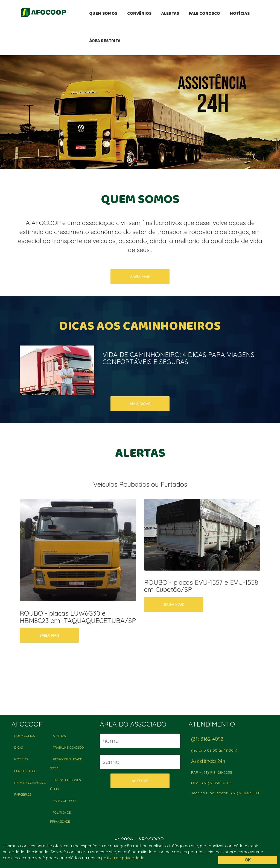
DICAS (18, 747)
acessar (140, 781)
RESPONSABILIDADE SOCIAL (66, 764)
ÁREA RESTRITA (105, 41)
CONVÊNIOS (139, 14)
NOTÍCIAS (240, 14)
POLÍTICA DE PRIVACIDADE (60, 817)
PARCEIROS (23, 794)
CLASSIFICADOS (25, 771)
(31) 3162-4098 (207, 739)
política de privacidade (123, 858)
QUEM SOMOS (103, 14)
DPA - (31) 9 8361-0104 (211, 783)
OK (248, 860)
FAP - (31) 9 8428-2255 (212, 772)
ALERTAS (170, 14)
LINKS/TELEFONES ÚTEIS (65, 784)
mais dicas (140, 404)
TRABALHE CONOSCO (68, 747)
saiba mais (140, 277)
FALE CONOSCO (205, 14)
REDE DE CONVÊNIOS (30, 783)
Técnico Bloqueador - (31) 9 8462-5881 (226, 793)
